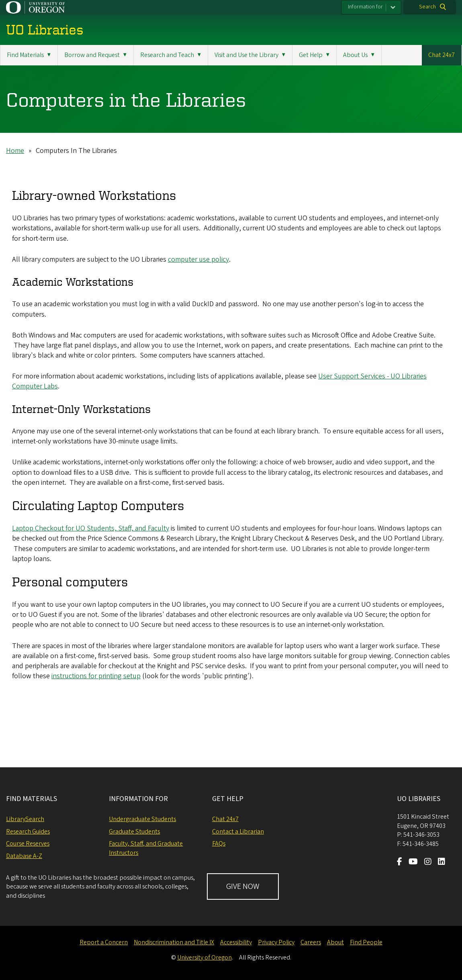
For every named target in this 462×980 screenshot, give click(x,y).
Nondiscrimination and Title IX (174, 942)
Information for (365, 7)
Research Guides (28, 832)
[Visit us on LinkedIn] (442, 862)
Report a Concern (104, 942)
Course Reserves (28, 844)
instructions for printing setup (96, 676)
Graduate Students (134, 832)
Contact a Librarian (238, 832)
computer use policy (198, 259)
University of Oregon (204, 958)
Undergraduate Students (142, 819)
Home (15, 151)
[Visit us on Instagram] (428, 862)
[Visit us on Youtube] (413, 862)
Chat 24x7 (442, 55)
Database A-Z (24, 856)
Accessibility (236, 942)
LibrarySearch (25, 819)
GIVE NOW (243, 886)
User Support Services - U (357, 376)
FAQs (219, 844)
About (335, 942)
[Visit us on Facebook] (400, 862)
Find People (366, 942)
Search (427, 7)
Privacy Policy (276, 942)
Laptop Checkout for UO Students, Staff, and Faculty (91, 528)
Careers (311, 942)
